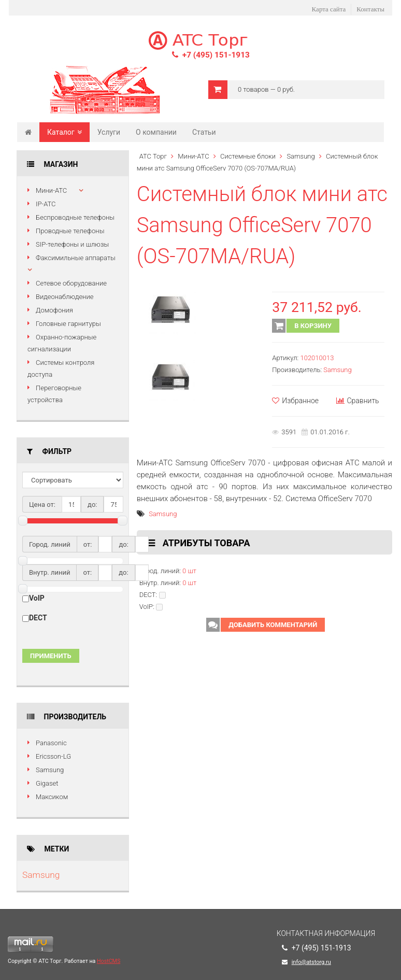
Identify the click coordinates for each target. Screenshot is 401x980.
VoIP (37, 598)
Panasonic (51, 743)
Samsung (50, 770)
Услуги (109, 132)
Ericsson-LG (53, 756)
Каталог (65, 132)
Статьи (204, 132)
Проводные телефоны (70, 231)
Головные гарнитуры (68, 324)
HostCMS (109, 961)
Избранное (295, 401)
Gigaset (47, 783)
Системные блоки (248, 156)
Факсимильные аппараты (76, 258)
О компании (156, 132)
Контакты (370, 9)
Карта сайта (329, 9)
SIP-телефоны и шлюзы (72, 244)
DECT (38, 618)
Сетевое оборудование (71, 283)
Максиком (52, 797)
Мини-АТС (51, 190)
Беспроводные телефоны (75, 217)
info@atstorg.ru (311, 962)
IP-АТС (46, 204)
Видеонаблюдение (65, 297)
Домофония (54, 310)
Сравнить (358, 401)
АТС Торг (153, 156)
